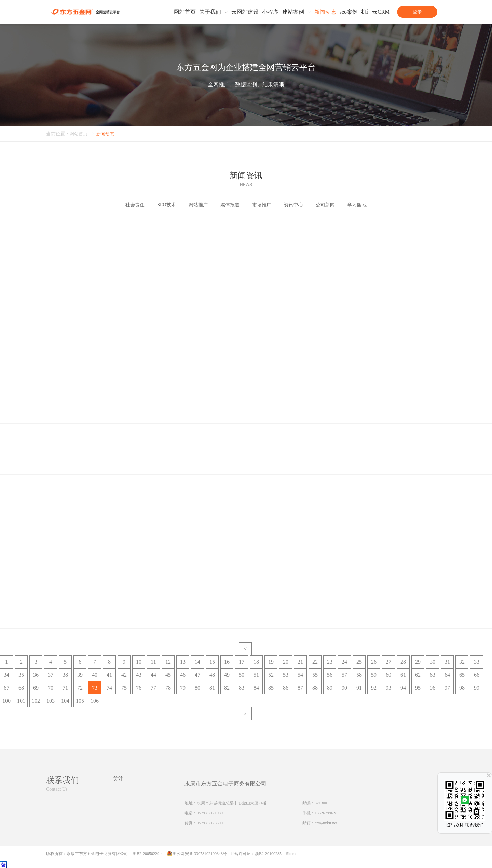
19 (271, 662)
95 (418, 688)
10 (139, 662)
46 (183, 675)
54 (300, 675)
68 (21, 688)
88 (315, 688)
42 (124, 675)
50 (242, 675)
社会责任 (135, 205)
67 (6, 688)
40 (95, 675)
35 (21, 675)
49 (227, 675)
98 (462, 688)
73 (95, 688)
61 (403, 675)
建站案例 (293, 12)
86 (286, 688)
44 (153, 675)
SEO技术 (166, 205)
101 (21, 701)
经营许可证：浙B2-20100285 (256, 854)
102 (36, 701)
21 (300, 662)
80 (197, 688)
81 (212, 688)
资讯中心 (293, 205)
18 (256, 662)
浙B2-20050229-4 (148, 854)
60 (388, 675)
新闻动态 (325, 12)
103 (51, 701)
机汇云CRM (375, 12)
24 (344, 662)
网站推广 (198, 205)
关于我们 (210, 12)
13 (183, 662)
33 (477, 662)
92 (374, 688)
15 (212, 662)
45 (168, 675)
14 (197, 662)
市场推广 (262, 205)
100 (6, 701)
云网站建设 (245, 12)
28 (403, 662)
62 (418, 675)
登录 (417, 12)
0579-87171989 (210, 813)
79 (183, 688)
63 (433, 675)
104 (65, 701)
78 (168, 688)
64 (447, 675)
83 (242, 688)
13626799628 (326, 813)
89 (330, 688)
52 (271, 675)
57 (344, 675)
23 (330, 662)
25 (359, 662)
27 (388, 662)
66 (477, 675)
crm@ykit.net (326, 823)
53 (286, 675)
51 (256, 675)
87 (300, 688)
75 (124, 688)
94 (403, 688)
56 (330, 675)
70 (51, 688)
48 (212, 675)
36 (36, 675)
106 (95, 701)
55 (315, 675)
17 (242, 662)
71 (65, 688)
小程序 (270, 12)
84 (256, 688)
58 (359, 675)
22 (315, 662)
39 (80, 675)
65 (462, 675)
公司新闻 (325, 205)
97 (447, 688)
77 (153, 688)
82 (227, 688)
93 (388, 688)
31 (447, 662)
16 (227, 662)
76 (139, 688)
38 (65, 675)
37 (51, 675)
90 (344, 688)
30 (433, 662)
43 (139, 675)
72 (80, 688)
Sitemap (293, 854)
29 (418, 662)
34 (6, 675)
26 (374, 662)
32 (462, 662)
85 (271, 688)
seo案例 (349, 12)
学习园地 (357, 205)
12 (168, 662)
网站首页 (185, 12)
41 (109, 675)
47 (197, 675)
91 (359, 688)
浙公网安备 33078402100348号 (200, 854)
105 (80, 701)
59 (374, 675)
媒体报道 (230, 205)
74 (109, 688)
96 (433, 688)
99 (477, 688)
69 (36, 688)
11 (153, 662)
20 (286, 662)
